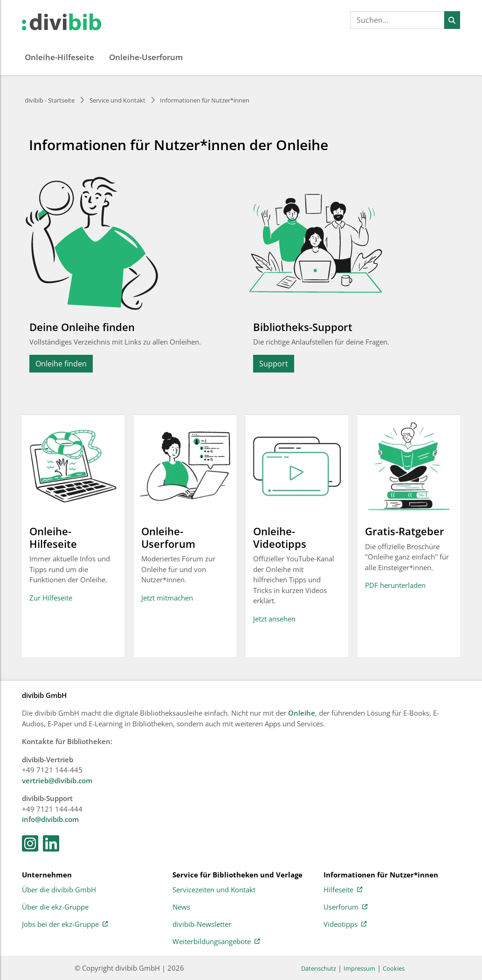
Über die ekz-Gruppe (55, 907)
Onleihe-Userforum (146, 57)
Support (274, 364)
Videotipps (345, 925)
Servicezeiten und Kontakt (214, 890)
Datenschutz (319, 968)
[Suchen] (452, 20)
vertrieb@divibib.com (57, 780)
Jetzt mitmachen (167, 598)
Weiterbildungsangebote (216, 942)
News (181, 907)
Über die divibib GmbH (59, 890)
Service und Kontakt (117, 100)
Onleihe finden (61, 364)
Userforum (345, 907)
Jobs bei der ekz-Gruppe (65, 925)
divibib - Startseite (50, 100)
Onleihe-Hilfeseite (59, 57)
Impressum (359, 968)
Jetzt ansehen (274, 619)
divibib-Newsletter (202, 925)
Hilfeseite (343, 890)
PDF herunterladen (395, 585)
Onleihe (302, 713)
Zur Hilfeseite (51, 598)
